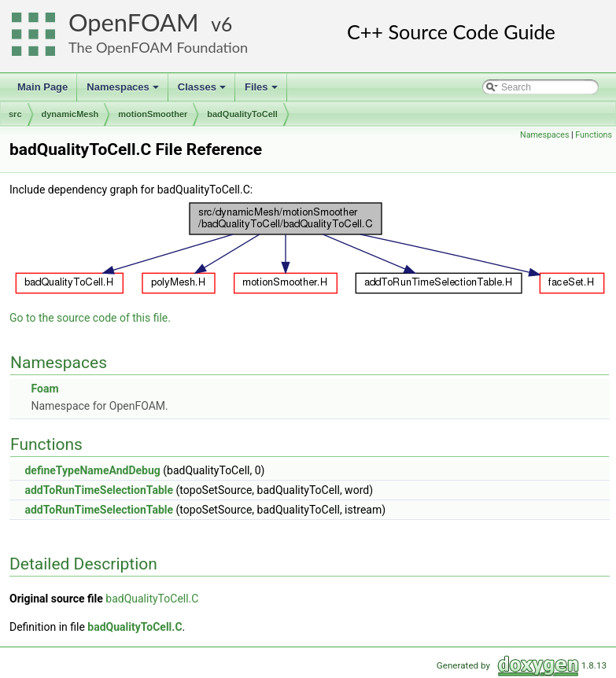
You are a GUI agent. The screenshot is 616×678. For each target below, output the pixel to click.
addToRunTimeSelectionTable (99, 490)
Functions (594, 135)
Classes (203, 91)
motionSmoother (153, 114)
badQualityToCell (242, 114)
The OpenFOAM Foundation (158, 47)
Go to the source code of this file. (90, 318)
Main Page (42, 87)
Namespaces (124, 91)
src (15, 114)
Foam (44, 389)
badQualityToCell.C (152, 599)
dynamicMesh (70, 114)
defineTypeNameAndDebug (92, 470)
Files (262, 91)
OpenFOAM (134, 22)
